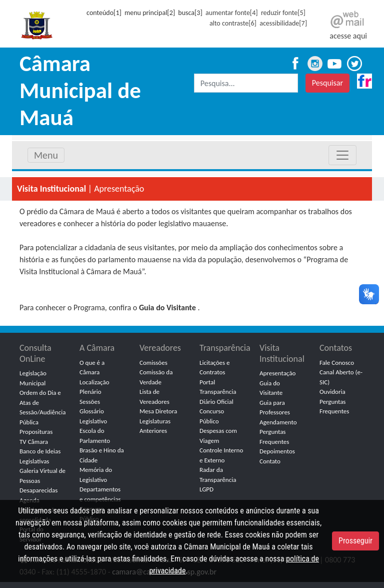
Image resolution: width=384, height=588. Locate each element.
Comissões (153, 363)
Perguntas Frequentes (274, 437)
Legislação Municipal (33, 378)
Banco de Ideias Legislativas (40, 456)
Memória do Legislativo (96, 475)
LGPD (206, 489)
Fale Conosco (337, 363)
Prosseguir (355, 541)
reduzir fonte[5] (283, 13)
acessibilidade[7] (283, 23)
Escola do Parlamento (95, 436)
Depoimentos (277, 451)
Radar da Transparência (218, 475)
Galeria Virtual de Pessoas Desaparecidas (42, 480)
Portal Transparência (218, 387)
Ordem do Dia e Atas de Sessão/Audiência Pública (42, 407)
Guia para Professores (275, 408)
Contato (270, 461)
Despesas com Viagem (218, 436)
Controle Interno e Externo (221, 455)
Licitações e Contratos (215, 368)
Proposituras (36, 432)
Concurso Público (212, 416)
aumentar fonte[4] (231, 13)
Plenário (90, 392)
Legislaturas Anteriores (155, 426)
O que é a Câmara (92, 368)
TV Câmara (34, 442)
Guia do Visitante (271, 388)
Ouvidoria (332, 392)
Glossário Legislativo (93, 416)
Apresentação (277, 373)
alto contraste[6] (233, 23)
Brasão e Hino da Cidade (102, 455)
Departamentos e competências (100, 494)
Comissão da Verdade (156, 377)
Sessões (90, 402)
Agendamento (278, 422)
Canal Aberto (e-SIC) (341, 377)
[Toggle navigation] (342, 155)
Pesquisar (327, 83)
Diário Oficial (216, 402)
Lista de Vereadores (154, 397)
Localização (94, 382)
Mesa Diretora (158, 411)
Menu (46, 155)
